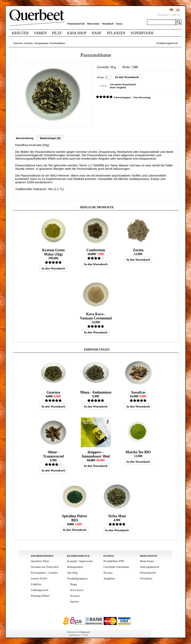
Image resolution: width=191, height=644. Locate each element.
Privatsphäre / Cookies (44, 573)
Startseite (18, 43)
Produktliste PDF (114, 561)
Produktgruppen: (78, 579)
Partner (108, 573)
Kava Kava (77, 590)
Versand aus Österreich (45, 567)
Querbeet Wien (40, 561)
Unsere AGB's (39, 579)
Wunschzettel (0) (76, 24)
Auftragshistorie (150, 567)
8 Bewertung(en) (122, 97)
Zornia (138, 250)
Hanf (97, 33)
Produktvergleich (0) (167, 43)
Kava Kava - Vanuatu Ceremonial (96, 316)
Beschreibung (25, 138)
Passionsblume (58, 43)
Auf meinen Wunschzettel (123, 84)
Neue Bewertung (142, 97)
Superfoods (142, 33)
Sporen (74, 602)
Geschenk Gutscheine (116, 567)
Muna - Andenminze (96, 392)
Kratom (75, 596)
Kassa (119, 24)
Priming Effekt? (41, 596)
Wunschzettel (148, 573)
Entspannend (42, 43)
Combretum (96, 250)
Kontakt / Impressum (80, 561)
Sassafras (138, 392)
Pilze (57, 33)
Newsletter (146, 579)
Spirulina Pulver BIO (75, 518)
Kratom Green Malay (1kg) (53, 252)
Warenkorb (108, 24)
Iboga (73, 584)
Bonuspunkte (75, 567)
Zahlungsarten (40, 590)
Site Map (72, 573)
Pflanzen (116, 33)
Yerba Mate (117, 516)
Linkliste (36, 584)
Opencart (85, 632)
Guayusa (53, 392)
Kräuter (20, 33)
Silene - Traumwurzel (53, 454)
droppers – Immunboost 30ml (96, 454)
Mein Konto (93, 24)
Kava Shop (77, 33)
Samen (40, 33)
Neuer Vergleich (118, 87)
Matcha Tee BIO (138, 452)
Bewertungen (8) (50, 138)
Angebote (109, 579)
